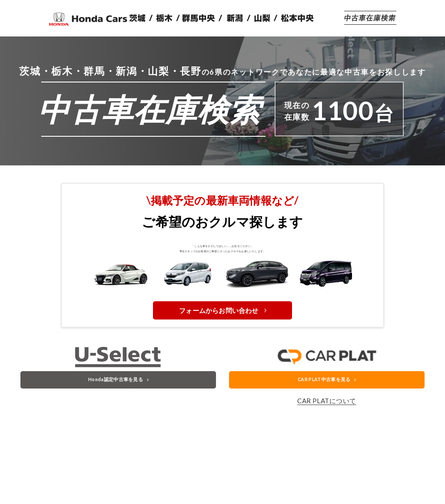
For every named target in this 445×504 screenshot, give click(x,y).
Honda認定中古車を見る (115, 422)
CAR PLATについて (327, 446)
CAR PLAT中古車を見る (323, 422)
